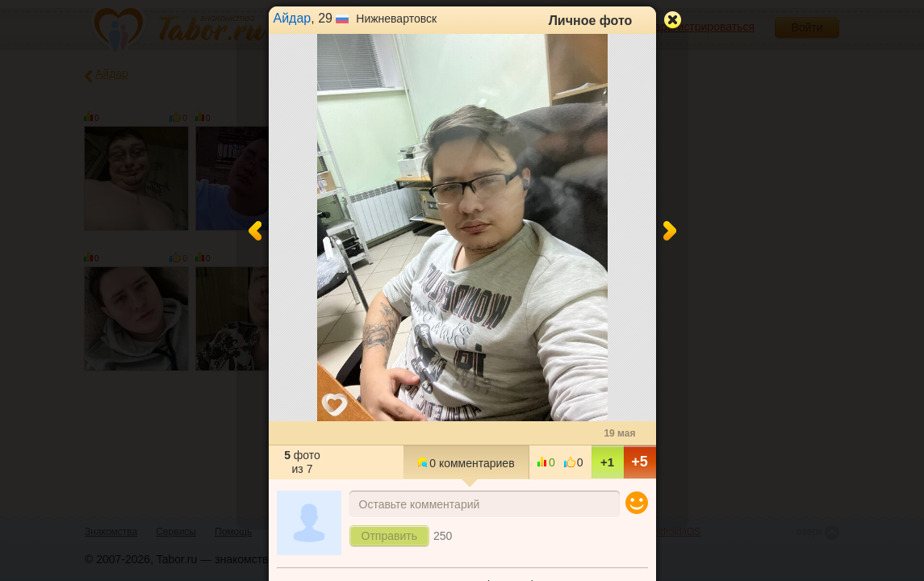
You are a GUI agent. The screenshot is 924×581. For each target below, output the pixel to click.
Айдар (293, 18)
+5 (640, 462)
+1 (607, 462)
